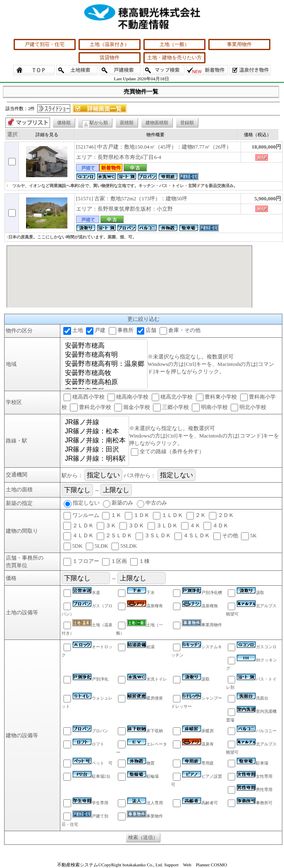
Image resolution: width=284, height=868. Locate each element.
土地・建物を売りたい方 (174, 58)
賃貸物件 (110, 58)
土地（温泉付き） (110, 44)
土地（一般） (174, 44)
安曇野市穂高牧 (105, 373)
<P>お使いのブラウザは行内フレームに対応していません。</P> (129, 277)
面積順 (127, 123)
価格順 (64, 123)
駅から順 (95, 124)
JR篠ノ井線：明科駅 (95, 459)
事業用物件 (239, 44)
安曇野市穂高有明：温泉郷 (105, 364)
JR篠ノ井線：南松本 (95, 441)
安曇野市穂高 (105, 346)
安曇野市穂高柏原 (105, 382)
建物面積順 (157, 123)
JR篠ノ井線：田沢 (95, 450)
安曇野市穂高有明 (105, 355)
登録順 (187, 123)
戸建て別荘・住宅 (45, 44)
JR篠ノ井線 (95, 423)
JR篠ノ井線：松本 (95, 432)
